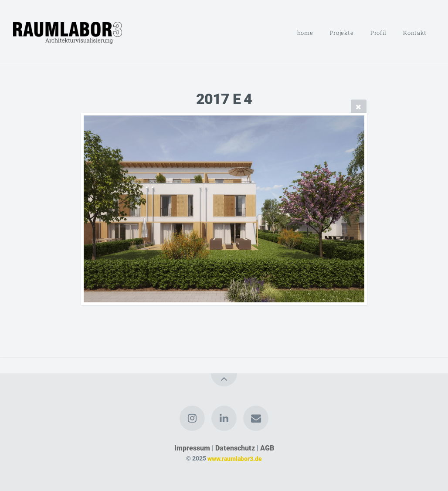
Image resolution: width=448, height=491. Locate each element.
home (305, 33)
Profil (378, 33)
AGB (267, 448)
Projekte (342, 33)
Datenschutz (235, 448)
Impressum (192, 448)
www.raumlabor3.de (235, 459)
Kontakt (415, 33)
